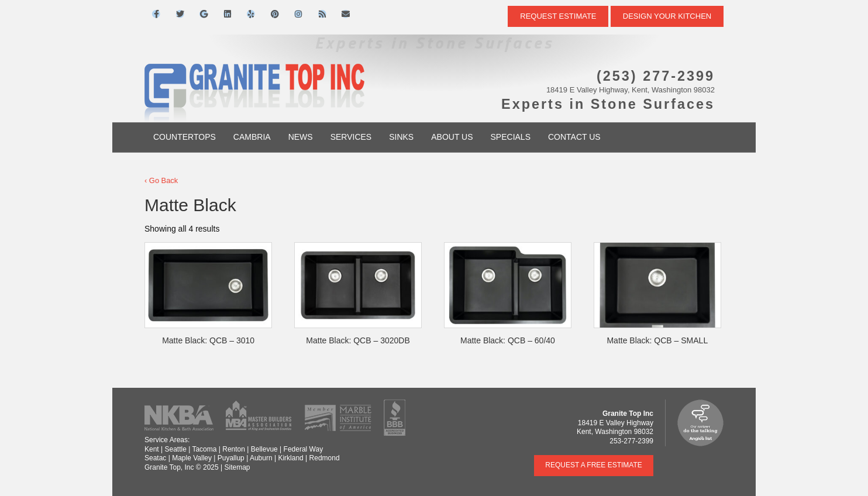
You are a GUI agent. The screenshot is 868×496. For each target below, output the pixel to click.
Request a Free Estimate (594, 465)
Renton (234, 449)
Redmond (325, 458)
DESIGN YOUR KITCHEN (667, 16)
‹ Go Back (161, 180)
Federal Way (304, 449)
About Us (452, 137)
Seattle (175, 449)
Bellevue (264, 449)
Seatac (155, 458)
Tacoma (204, 449)
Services (351, 137)
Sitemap (237, 467)
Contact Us (574, 137)
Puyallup (231, 458)
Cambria (252, 137)
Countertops (185, 137)
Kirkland (290, 458)
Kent (152, 449)
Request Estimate (558, 16)
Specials (511, 137)
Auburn (261, 458)
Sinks (401, 137)
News (301, 137)
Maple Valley (192, 458)
